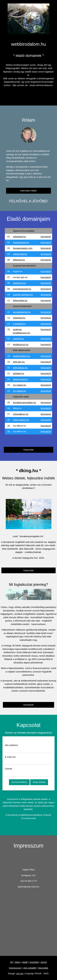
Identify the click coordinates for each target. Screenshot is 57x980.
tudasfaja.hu (19, 318)
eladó (25, 962)
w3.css (20, 973)
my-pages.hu (20, 385)
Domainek (29, 705)
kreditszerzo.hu (21, 344)
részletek (34, 962)
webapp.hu (18, 373)
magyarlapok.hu (21, 242)
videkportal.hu (20, 254)
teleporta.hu (19, 260)
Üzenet (9, 769)
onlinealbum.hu (21, 414)
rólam (17, 962)
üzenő (44, 962)
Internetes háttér (28, 191)
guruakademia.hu (22, 312)
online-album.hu (21, 420)
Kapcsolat (29, 450)
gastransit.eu (19, 283)
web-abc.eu (19, 362)
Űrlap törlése (39, 782)
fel (12, 962)
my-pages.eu (20, 391)
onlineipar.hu (19, 237)
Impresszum (15, 968)
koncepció (46, 237)
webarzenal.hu (20, 379)
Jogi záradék (30, 968)
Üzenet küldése (19, 782)
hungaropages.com (23, 248)
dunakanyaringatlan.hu (24, 402)
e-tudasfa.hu (19, 324)
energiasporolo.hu (22, 289)
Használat (43, 968)
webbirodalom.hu (22, 356)
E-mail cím (10, 757)
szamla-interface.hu (23, 295)
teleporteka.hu (20, 300)
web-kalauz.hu (20, 368)
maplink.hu (18, 339)
